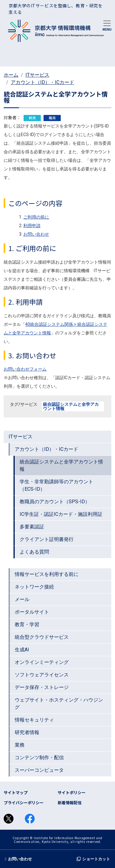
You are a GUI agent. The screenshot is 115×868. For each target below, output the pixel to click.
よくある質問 (34, 552)
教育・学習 (27, 624)
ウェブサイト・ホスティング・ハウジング (59, 704)
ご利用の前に (36, 217)
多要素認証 (32, 527)
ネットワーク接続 (34, 587)
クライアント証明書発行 (47, 539)
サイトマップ (16, 792)
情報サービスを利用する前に (47, 574)
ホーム (11, 75)
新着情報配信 (70, 803)
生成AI (22, 650)
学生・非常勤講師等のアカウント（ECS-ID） (56, 485)
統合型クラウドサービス (42, 637)
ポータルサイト (32, 612)
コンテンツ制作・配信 (39, 758)
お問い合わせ (36, 234)
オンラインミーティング (42, 662)
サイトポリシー (72, 792)
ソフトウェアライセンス (42, 675)
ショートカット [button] (93, 859)
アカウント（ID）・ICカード (42, 82)
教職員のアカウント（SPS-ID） (55, 502)
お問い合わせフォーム (25, 369)
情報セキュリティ (34, 720)
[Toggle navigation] (107, 25)
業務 (20, 745)
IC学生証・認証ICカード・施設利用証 (61, 514)
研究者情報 (27, 732)
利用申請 (32, 226)
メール (22, 599)
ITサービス (37, 75)
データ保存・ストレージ (42, 687)
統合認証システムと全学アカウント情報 (71, 406)
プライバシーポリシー (24, 803)
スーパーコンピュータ (39, 770)
